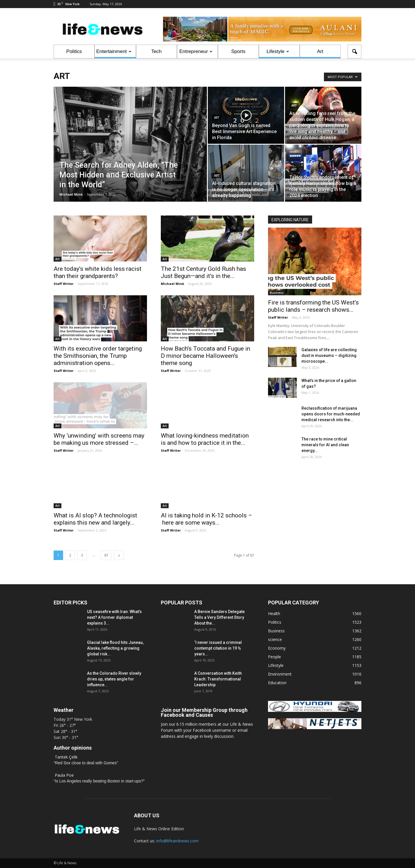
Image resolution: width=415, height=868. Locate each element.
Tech (156, 51)
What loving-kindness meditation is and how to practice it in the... (205, 439)
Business (277, 293)
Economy (277, 648)
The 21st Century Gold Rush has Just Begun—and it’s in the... (203, 272)
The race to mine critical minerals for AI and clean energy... (325, 445)
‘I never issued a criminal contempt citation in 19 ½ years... (218, 648)
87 (106, 555)
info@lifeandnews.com (177, 841)
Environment (280, 674)
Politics (74, 51)
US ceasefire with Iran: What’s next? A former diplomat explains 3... (114, 617)
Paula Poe (64, 775)
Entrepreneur (196, 51)
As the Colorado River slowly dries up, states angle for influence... (114, 679)
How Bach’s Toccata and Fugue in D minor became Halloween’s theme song (205, 356)
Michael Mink (71, 194)
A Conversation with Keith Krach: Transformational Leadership (218, 679)
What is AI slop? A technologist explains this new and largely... (95, 519)
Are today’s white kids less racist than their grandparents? (98, 272)
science (275, 639)
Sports (238, 51)
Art (320, 51)
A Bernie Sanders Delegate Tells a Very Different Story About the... (219, 617)
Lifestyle (278, 51)
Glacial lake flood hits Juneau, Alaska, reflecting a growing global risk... (115, 648)
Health (274, 613)
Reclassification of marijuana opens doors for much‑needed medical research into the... (331, 414)
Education (277, 683)
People (275, 657)
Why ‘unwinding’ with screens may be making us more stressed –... (99, 439)
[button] (354, 52)
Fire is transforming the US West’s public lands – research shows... (313, 306)
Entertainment (114, 51)
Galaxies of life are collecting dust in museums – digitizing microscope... (329, 355)
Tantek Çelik (66, 757)
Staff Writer (64, 284)
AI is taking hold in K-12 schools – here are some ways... (206, 519)
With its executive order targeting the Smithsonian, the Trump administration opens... (98, 356)
